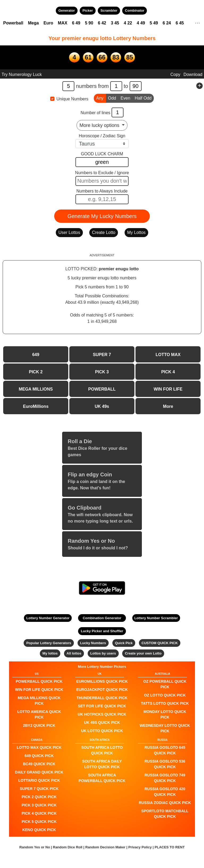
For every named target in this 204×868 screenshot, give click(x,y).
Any (100, 98)
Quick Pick (124, 643)
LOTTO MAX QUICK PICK (39, 747)
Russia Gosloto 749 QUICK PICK (165, 778)
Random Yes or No (35, 847)
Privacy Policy (140, 847)
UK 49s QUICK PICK (102, 722)
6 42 (102, 23)
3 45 (115, 23)
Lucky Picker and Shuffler (102, 631)
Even (125, 98)
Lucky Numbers (93, 643)
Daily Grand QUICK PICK (39, 772)
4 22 (128, 23)
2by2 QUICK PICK (39, 725)
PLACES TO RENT (170, 847)
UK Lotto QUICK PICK (102, 731)
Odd (112, 98)
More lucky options (100, 125)
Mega (33, 23)
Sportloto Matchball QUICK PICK (165, 814)
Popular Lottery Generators (49, 643)
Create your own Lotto (143, 653)
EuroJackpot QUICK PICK (102, 690)
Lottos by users (103, 653)
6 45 (180, 23)
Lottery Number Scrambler (156, 618)
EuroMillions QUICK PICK (102, 681)
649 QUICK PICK (39, 756)
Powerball (13, 23)
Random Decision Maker (105, 847)
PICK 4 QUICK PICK (39, 813)
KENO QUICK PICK (39, 830)
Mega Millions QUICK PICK (39, 701)
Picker (88, 10)
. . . (197, 22)
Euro (48, 23)
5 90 (89, 23)
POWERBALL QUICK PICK (39, 681)
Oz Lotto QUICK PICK (165, 695)
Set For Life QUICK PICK (102, 706)
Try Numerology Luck (22, 74)
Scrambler (109, 10)
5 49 (154, 23)
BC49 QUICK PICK (39, 764)
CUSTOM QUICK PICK (160, 643)
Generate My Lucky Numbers (102, 216)
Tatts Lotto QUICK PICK (165, 703)
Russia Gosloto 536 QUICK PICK (165, 764)
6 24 (167, 23)
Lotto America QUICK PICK (39, 714)
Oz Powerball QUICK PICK (165, 684)
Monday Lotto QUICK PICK (165, 714)
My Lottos (136, 232)
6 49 (76, 23)
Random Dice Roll (68, 847)
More (168, 406)
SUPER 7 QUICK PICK (39, 789)
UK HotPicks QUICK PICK (102, 714)
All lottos (74, 653)
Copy (175, 74)
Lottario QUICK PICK (39, 780)
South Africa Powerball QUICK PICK (102, 778)
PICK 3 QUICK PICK (39, 805)
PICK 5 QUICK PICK (39, 822)
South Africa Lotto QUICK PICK (102, 750)
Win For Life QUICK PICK (39, 690)
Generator (67, 10)
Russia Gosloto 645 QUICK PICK (165, 750)
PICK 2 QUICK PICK (39, 797)
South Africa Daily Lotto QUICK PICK (102, 764)
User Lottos (69, 232)
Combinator (135, 10)
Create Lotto (104, 232)
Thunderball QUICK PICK (102, 698)
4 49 (141, 23)
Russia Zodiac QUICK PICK (165, 803)
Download (193, 74)
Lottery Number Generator (48, 618)
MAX (63, 23)
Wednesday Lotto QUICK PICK (165, 728)
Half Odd (143, 98)
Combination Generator (102, 618)
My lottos (50, 653)
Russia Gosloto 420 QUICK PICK (165, 792)
